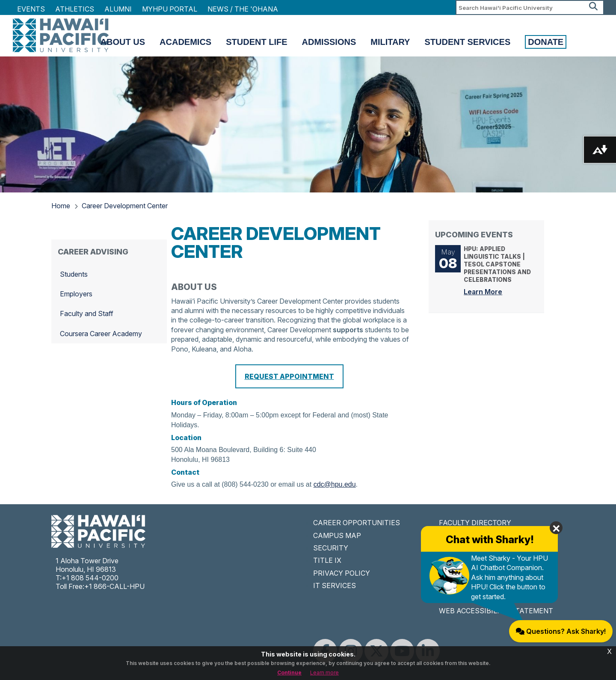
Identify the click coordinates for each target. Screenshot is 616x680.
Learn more (324, 673)
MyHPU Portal (170, 9)
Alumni (118, 9)
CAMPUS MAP (337, 535)
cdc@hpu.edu (335, 484)
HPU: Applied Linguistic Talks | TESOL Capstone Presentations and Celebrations (501, 271)
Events (31, 9)
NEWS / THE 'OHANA (243, 9)
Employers (76, 294)
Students (74, 274)
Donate (546, 42)
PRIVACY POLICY (342, 573)
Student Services (467, 42)
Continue (289, 673)
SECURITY (331, 548)
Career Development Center (125, 206)
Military (390, 42)
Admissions (329, 42)
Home (61, 206)
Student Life (256, 42)
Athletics (75, 9)
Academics (185, 42)
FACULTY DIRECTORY (475, 523)
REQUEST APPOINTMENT (289, 376)
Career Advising (93, 252)
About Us (123, 42)
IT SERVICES (335, 585)
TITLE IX (327, 560)
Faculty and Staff (87, 313)
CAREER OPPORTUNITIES (357, 523)
